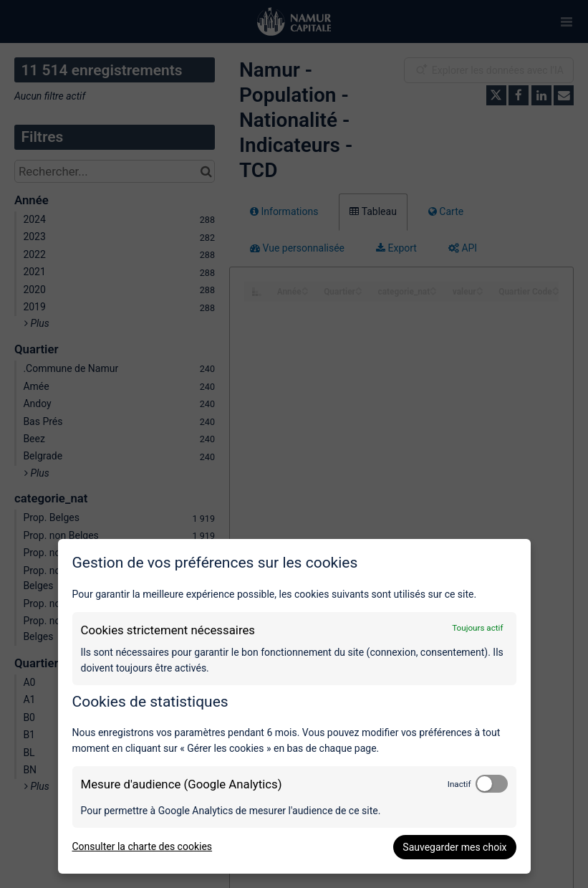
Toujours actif (477, 628)
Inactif (459, 784)
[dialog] (294, 706)
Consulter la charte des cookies (143, 846)
